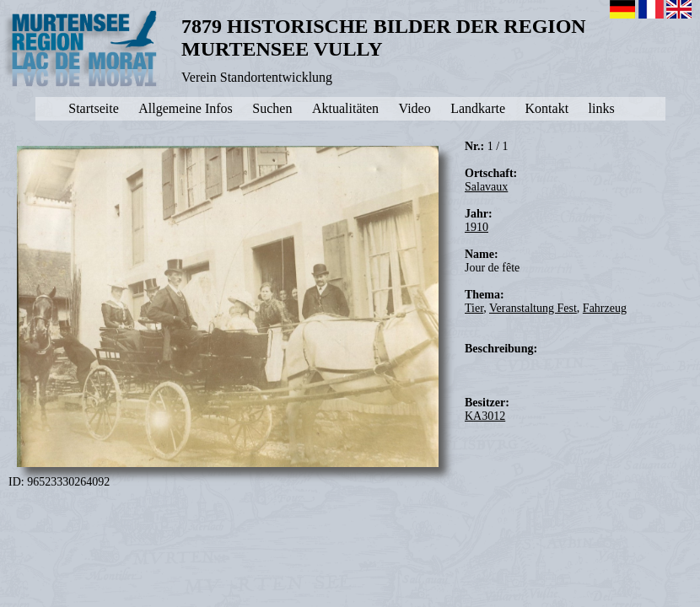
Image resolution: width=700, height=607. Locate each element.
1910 (477, 227)
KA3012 (485, 416)
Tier (474, 308)
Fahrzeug (605, 308)
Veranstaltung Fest (533, 308)
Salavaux (486, 187)
